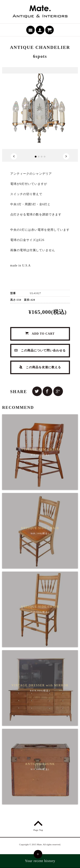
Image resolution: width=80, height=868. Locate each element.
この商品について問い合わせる (40, 350)
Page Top (38, 825)
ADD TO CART (40, 334)
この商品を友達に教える (40, 367)
